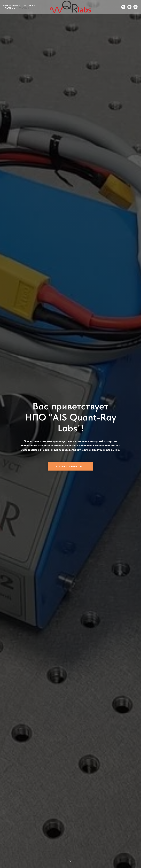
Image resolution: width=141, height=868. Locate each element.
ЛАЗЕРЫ (9, 8)
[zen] (135, 7)
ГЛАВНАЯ (24, 8)
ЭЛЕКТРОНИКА (11, 6)
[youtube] (129, 7)
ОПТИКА (29, 6)
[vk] (123, 7)
